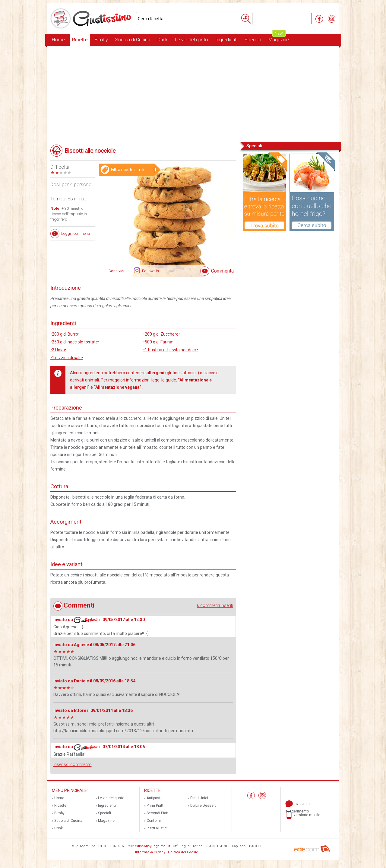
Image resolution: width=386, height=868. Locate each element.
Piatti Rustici (157, 828)
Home (58, 40)
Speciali (253, 40)
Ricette (80, 40)
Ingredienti (226, 40)
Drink (163, 40)
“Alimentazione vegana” (118, 387)
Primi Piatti (155, 806)
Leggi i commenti (76, 233)
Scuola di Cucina (133, 40)
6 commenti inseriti (215, 605)
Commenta (222, 271)
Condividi (116, 271)
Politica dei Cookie (183, 852)
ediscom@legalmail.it (152, 846)
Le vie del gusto (191, 40)
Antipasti (154, 798)
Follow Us (150, 271)
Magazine (279, 38)
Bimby (101, 40)
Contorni (154, 821)
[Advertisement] (193, 93)
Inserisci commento (73, 764)
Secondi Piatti (158, 813)
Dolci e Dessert (203, 806)
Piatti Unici (199, 798)
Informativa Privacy (150, 852)
